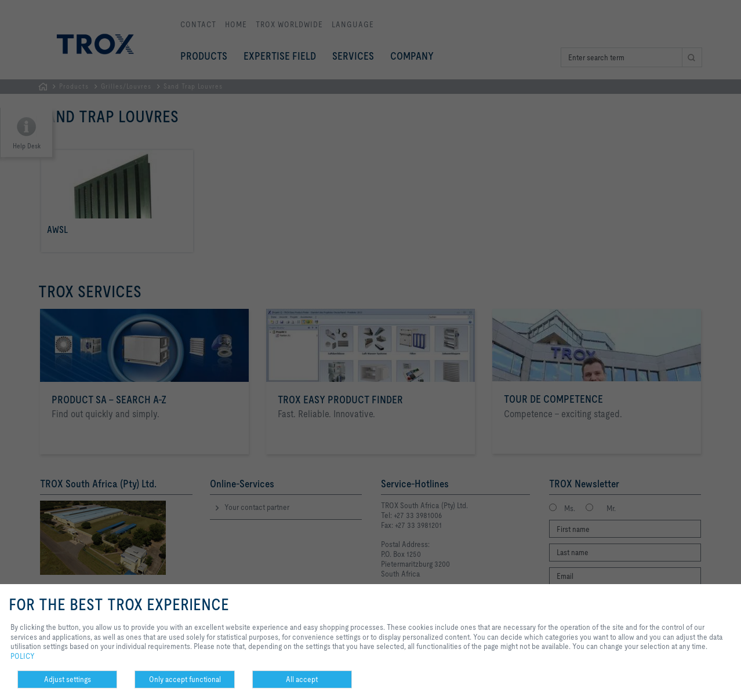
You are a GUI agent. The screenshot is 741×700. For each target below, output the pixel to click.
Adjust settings (68, 679)
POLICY (23, 656)
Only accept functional (185, 679)
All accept (302, 679)
